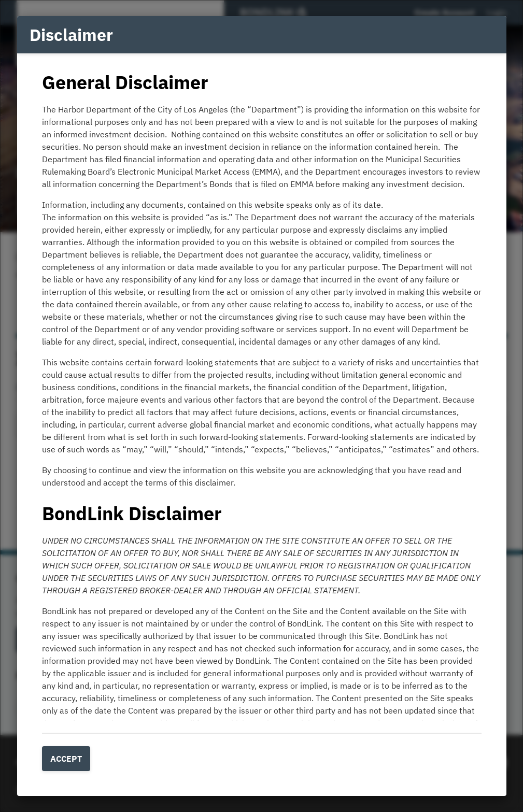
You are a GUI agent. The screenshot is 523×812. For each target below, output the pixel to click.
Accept (66, 759)
